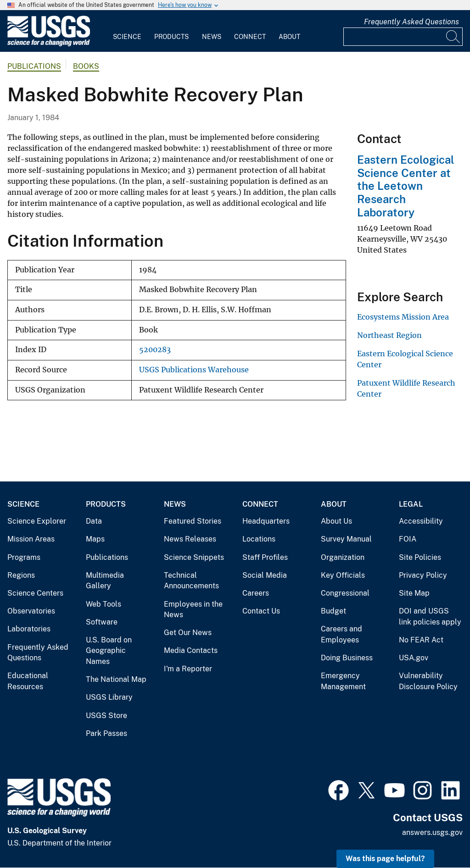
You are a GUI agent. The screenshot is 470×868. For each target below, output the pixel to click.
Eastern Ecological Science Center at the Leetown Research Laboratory (406, 186)
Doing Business (347, 658)
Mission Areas (31, 539)
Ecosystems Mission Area (403, 317)
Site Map (414, 593)
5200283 (155, 350)
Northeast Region (389, 335)
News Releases (190, 539)
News (212, 37)
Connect (250, 37)
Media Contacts (191, 650)
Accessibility (421, 521)
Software (102, 622)
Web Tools (104, 604)
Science (127, 37)
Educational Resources (28, 681)
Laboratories (29, 629)
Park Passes (106, 733)
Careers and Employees (341, 634)
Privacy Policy (423, 575)
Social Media (265, 575)
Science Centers (35, 593)
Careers (256, 593)
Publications (34, 66)
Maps (95, 539)
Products (171, 37)
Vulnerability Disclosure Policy (428, 681)
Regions (21, 575)
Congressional (345, 593)
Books (86, 66)
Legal (411, 504)
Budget (333, 611)
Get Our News (188, 633)
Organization (343, 557)
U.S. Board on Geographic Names (109, 651)
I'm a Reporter (188, 669)
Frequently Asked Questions (411, 22)
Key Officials (343, 575)
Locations (259, 539)
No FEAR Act (421, 640)
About (289, 37)
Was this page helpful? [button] (385, 859)
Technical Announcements (191, 581)
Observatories (31, 611)
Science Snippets (194, 557)
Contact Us (261, 611)
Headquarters (266, 521)
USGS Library (109, 697)
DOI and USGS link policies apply (430, 616)
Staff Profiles (265, 557)
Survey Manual (346, 539)
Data (94, 521)
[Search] (453, 37)
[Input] (403, 37)
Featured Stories (193, 521)
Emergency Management (343, 681)
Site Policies (420, 557)
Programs (24, 557)
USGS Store (106, 716)
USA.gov (414, 658)
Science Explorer (37, 521)
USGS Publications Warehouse (194, 370)
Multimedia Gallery (105, 581)
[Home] (49, 44)
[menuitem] (127, 31)
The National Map (116, 679)
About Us (336, 521)
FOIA (408, 539)
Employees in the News (193, 610)
